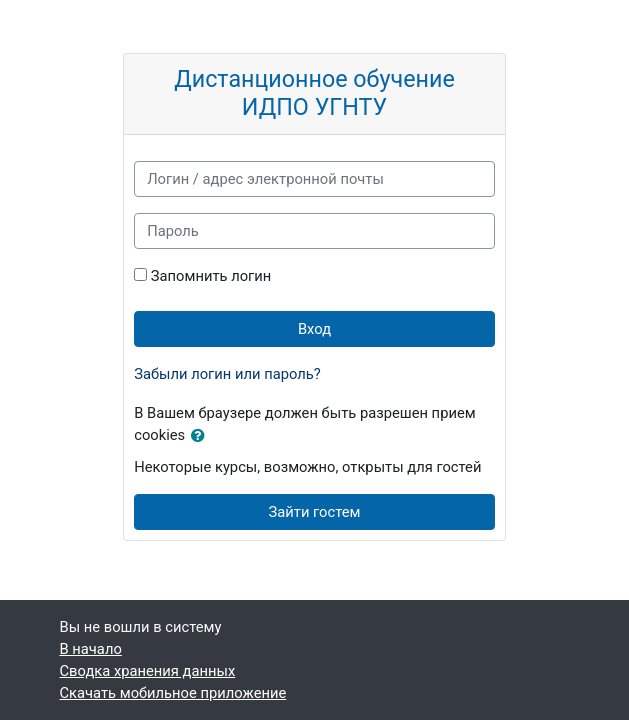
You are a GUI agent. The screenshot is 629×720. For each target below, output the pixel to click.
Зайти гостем (315, 512)
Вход (314, 329)
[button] (202, 436)
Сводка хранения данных (148, 671)
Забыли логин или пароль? (227, 374)
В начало (91, 649)
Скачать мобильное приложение (173, 693)
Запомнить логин (211, 276)
